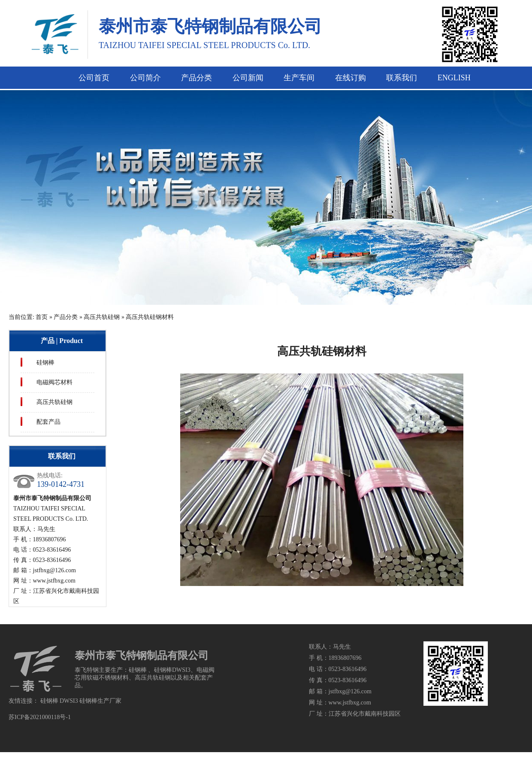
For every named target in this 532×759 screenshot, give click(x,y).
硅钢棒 (45, 363)
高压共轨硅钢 (102, 317)
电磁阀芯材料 (54, 382)
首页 (42, 317)
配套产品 (48, 422)
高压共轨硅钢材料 (150, 317)
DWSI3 (69, 701)
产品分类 (66, 317)
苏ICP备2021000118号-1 (40, 717)
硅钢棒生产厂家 (100, 701)
